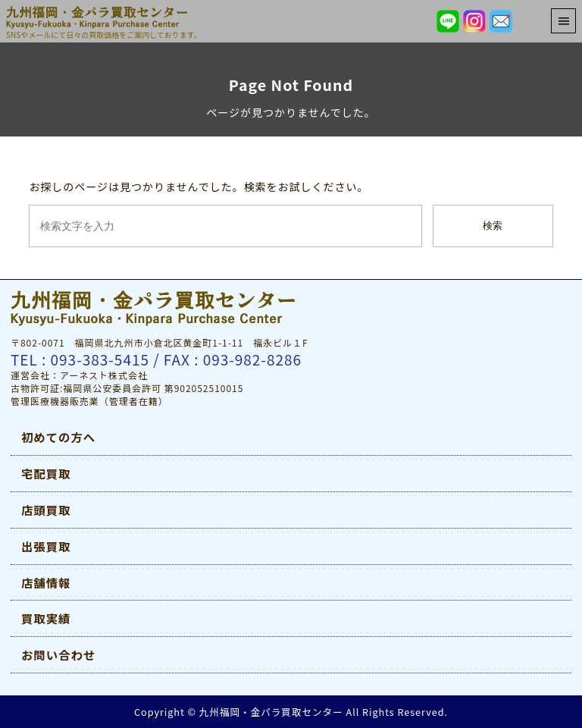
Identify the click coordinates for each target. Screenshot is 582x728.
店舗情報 (46, 582)
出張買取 (46, 546)
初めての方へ (58, 437)
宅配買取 (46, 473)
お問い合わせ (58, 654)
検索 (493, 226)
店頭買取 (46, 510)
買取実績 (46, 618)
